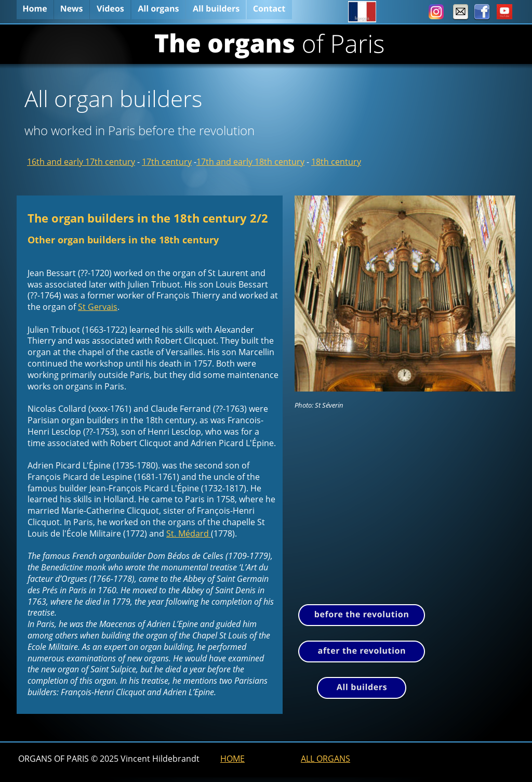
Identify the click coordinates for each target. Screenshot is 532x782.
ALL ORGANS (325, 759)
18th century (336, 162)
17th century (167, 162)
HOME (232, 759)
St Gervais (98, 307)
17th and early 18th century (250, 162)
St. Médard (189, 533)
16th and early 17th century (81, 162)
